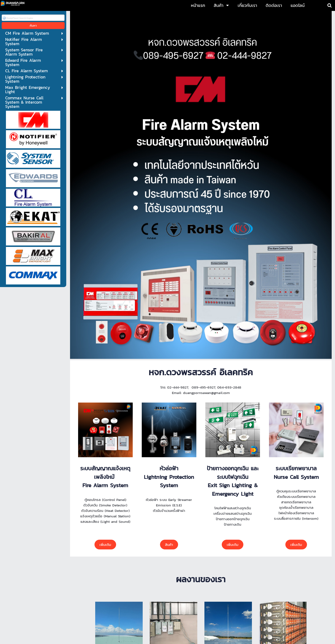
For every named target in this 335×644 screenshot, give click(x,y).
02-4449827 (115, 601)
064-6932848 (173, 601)
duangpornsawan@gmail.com (175, 611)
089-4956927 (143, 601)
